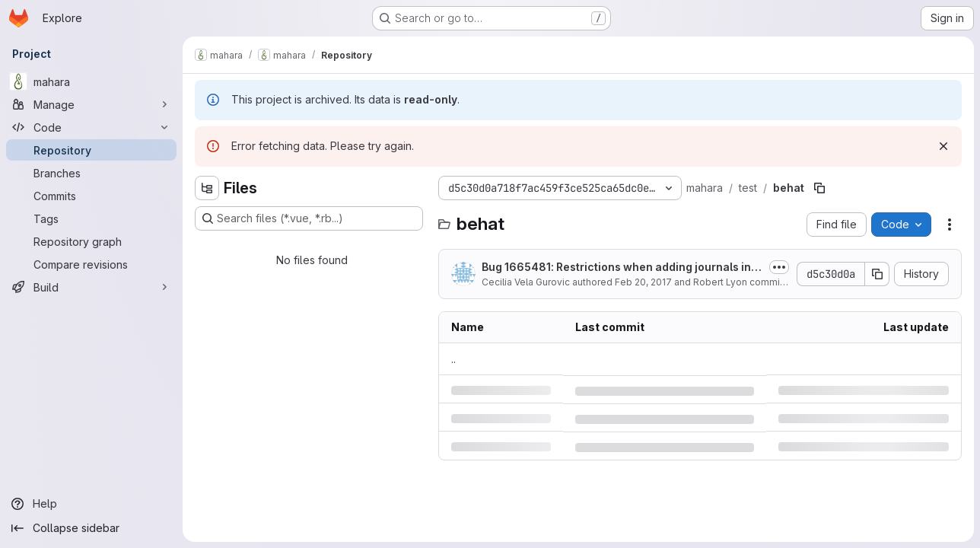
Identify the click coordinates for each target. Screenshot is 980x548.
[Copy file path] (819, 188)
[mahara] (91, 81)
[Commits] (91, 196)
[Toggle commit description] (779, 267)
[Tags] (91, 218)
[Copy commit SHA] (877, 274)
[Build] (91, 287)
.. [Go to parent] (453, 359)
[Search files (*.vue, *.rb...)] (309, 218)
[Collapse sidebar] (91, 528)
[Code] (91, 127)
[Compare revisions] (91, 264)
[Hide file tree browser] (207, 188)
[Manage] (91, 104)
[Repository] (91, 150)
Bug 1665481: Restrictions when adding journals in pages (621, 268)
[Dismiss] (943, 146)
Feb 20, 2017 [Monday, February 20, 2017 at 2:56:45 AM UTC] (643, 282)
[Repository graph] (91, 241)
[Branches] (91, 173)
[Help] (91, 504)
